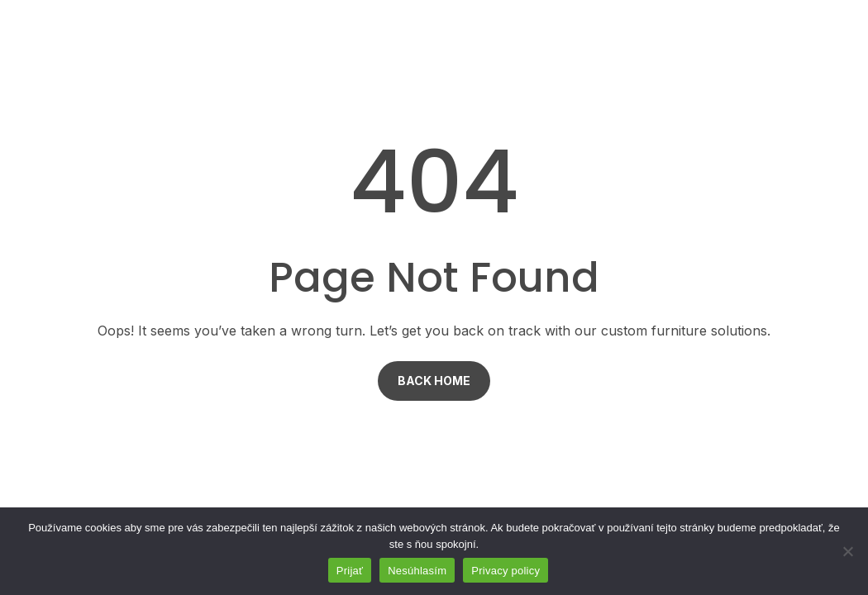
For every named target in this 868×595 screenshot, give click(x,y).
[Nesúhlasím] (847, 551)
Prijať (350, 571)
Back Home (434, 381)
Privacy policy (506, 571)
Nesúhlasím (417, 571)
